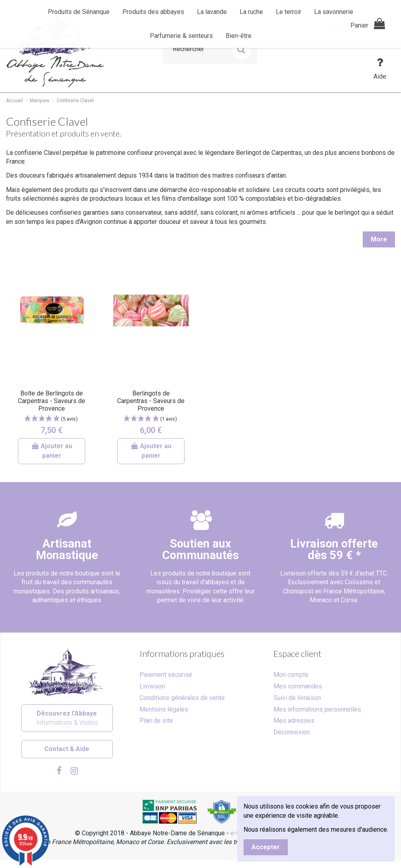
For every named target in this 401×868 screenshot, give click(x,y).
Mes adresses (294, 721)
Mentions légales (164, 709)
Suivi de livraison (297, 698)
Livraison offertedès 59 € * (334, 549)
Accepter (266, 847)
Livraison (152, 686)
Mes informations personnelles (317, 709)
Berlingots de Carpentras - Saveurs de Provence (151, 401)
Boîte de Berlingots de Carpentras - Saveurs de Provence (52, 401)
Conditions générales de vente (182, 698)
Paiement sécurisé (166, 675)
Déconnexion (292, 732)
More (379, 239)
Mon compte (291, 675)
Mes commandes (298, 686)
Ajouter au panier (52, 451)
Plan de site (156, 721)
